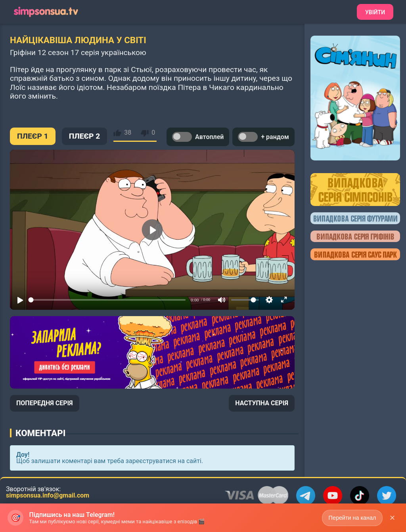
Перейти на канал (351, 517)
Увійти (375, 12)
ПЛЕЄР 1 (33, 136)
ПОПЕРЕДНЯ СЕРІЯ (45, 403)
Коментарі (40, 433)
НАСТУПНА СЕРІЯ (262, 403)
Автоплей (198, 137)
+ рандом (263, 137)
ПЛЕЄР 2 (85, 136)
